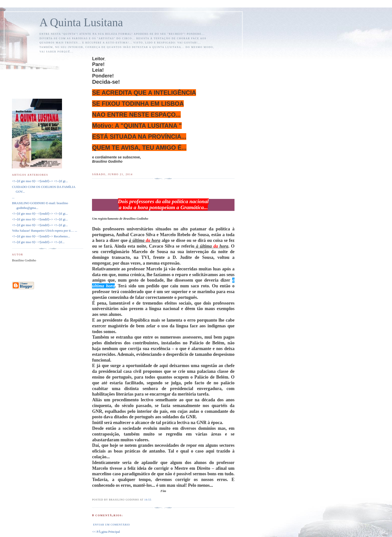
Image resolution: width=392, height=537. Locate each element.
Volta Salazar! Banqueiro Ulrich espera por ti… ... (44, 231)
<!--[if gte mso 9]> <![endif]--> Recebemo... (41, 236)
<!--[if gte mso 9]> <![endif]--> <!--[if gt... (40, 181)
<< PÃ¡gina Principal (106, 532)
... (13, 197)
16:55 (148, 500)
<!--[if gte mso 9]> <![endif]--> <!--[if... (38, 242)
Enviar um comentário (111, 525)
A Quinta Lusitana (81, 22)
